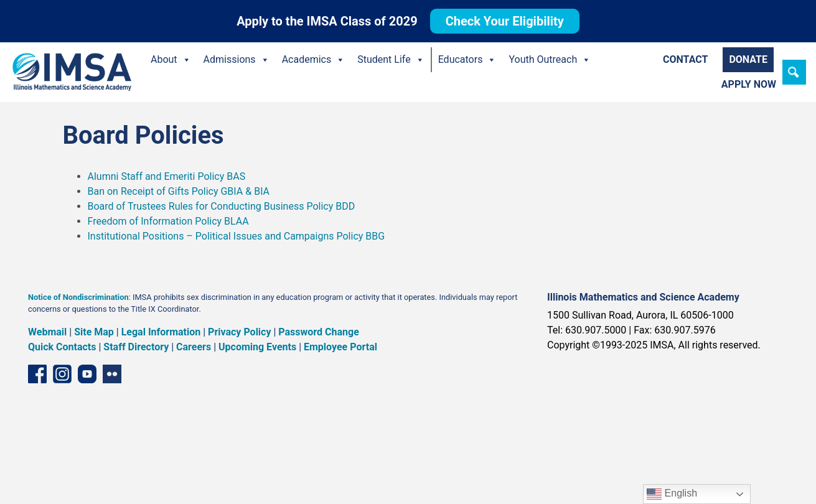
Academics (314, 60)
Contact (685, 59)
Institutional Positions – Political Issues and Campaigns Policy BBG (237, 236)
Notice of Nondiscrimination (78, 297)
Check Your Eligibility (505, 21)
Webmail (47, 332)
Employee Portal (340, 347)
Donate (748, 59)
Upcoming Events (257, 347)
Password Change (318, 332)
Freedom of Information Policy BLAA (170, 221)
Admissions (237, 60)
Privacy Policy (239, 332)
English (672, 494)
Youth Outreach (550, 60)
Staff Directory (136, 347)
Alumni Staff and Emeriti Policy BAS (168, 176)
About (171, 60)
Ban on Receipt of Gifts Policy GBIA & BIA (179, 191)
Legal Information (161, 332)
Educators (467, 60)
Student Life (391, 60)
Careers (194, 347)
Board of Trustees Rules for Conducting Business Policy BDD (222, 206)
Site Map (94, 332)
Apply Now (749, 84)
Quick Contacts (62, 347)
